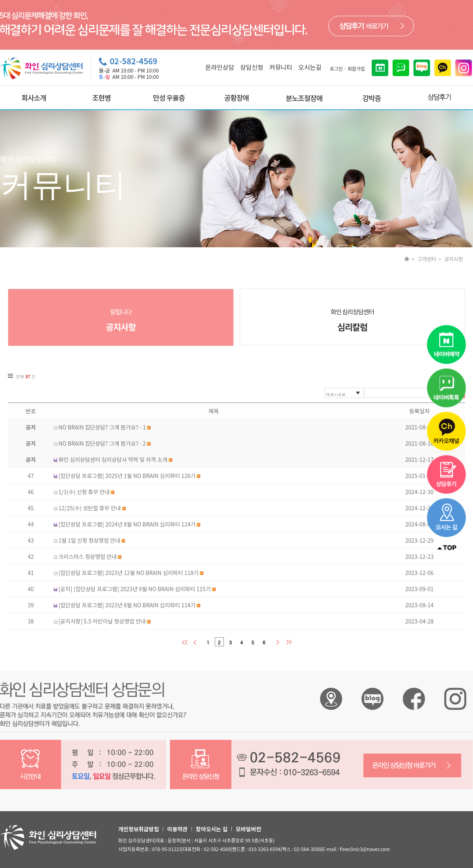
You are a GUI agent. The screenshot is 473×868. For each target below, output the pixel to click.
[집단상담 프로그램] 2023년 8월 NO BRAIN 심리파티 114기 (127, 605)
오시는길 (310, 67)
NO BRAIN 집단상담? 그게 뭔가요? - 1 (102, 427)
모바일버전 (248, 829)
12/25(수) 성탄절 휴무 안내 (89, 508)
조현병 (101, 97)
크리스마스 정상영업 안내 (88, 556)
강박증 (372, 98)
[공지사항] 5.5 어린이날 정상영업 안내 (102, 621)
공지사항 (454, 259)
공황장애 (236, 97)
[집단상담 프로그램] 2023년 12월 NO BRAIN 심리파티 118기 (128, 573)
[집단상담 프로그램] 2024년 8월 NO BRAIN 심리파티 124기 (127, 524)
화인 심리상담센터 (353, 320)
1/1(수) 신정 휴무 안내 (84, 492)
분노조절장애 (304, 98)
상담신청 (252, 67)
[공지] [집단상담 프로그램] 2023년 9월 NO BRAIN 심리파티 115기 (134, 589)
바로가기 (371, 26)
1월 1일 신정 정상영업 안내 (89, 540)
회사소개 (34, 97)
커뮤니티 (281, 67)
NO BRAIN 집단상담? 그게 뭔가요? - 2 (102, 443)
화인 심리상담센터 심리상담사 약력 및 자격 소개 (113, 459)
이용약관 (177, 829)
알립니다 (121, 320)
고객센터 (427, 259)
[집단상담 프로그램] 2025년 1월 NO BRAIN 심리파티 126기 (127, 476)
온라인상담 (220, 67)
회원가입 (356, 68)
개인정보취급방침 (139, 829)
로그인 (336, 68)
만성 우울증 (169, 97)
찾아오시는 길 (212, 829)
